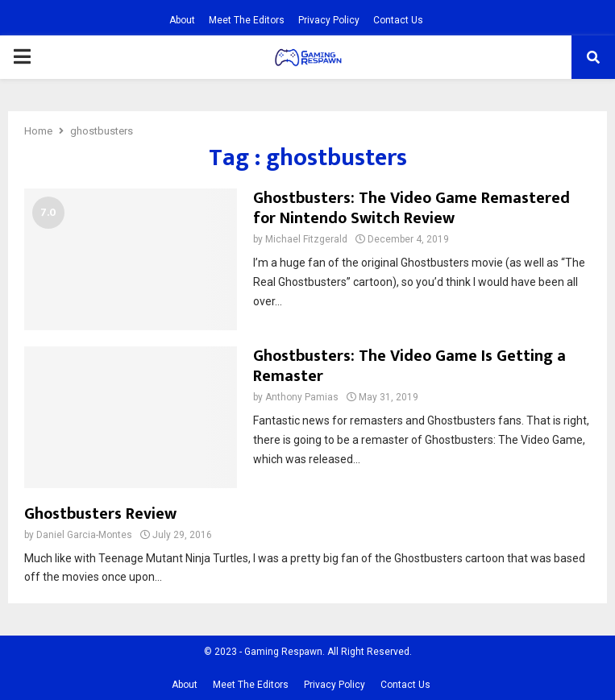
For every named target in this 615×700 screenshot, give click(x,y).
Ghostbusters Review (100, 514)
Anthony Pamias (302, 397)
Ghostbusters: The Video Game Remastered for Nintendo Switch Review (411, 208)
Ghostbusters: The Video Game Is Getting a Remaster (409, 366)
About (182, 20)
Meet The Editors (247, 20)
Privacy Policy (329, 20)
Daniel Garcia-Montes (84, 535)
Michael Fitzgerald (306, 239)
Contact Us (398, 20)
